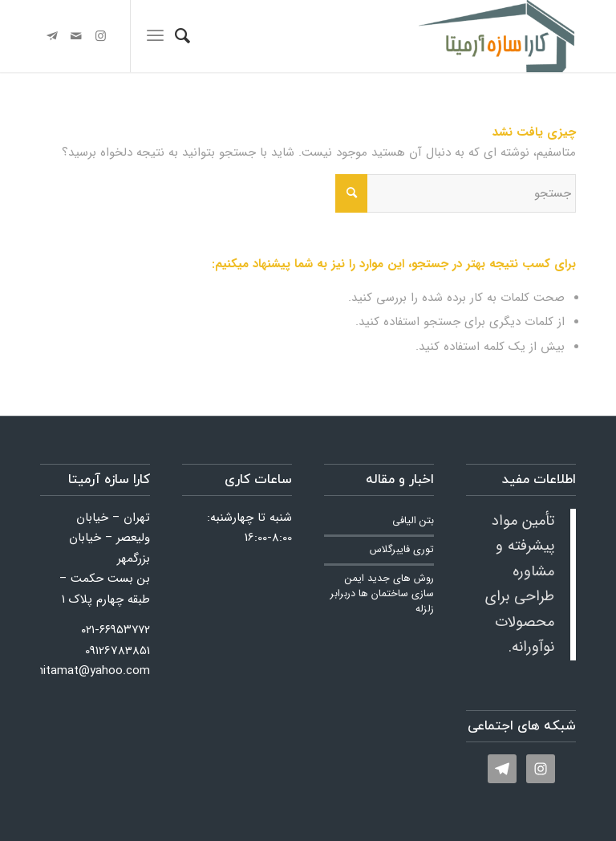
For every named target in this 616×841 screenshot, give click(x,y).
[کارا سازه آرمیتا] (497, 36)
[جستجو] (182, 36)
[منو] (155, 36)
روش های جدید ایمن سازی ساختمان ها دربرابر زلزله (382, 594)
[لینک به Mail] (76, 36)
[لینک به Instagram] (100, 36)
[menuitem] (182, 36)
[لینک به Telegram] (52, 36)
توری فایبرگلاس (402, 550)
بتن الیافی (413, 521)
